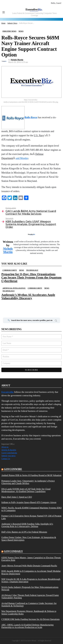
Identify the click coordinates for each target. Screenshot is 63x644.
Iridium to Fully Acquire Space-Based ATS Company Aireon (29, 502)
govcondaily (13, 551)
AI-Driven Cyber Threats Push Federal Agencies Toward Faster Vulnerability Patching (30, 597)
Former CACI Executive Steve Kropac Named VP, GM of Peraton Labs (31, 517)
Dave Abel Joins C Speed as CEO (17, 497)
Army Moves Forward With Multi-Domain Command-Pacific (29, 566)
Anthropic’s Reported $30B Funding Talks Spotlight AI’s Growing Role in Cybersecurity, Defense (27, 525)
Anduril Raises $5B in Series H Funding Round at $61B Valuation (31, 475)
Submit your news (8, 456)
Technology (32, 270)
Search (56, 321)
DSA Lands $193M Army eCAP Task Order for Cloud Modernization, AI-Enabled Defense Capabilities (26, 490)
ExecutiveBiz (7, 392)
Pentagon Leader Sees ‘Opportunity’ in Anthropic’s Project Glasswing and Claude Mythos (28, 482)
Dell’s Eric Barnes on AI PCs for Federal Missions (24, 532)
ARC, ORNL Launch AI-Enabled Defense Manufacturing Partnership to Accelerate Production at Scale (27, 626)
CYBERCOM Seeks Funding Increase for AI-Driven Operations (31, 619)
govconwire (13, 469)
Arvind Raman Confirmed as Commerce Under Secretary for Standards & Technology (29, 605)
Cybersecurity (10, 270)
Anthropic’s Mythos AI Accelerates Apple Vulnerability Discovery (28, 296)
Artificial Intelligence (14, 288)
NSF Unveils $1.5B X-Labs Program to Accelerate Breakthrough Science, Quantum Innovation (31, 580)
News (21, 270)
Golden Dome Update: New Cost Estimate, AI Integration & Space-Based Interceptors (29, 539)
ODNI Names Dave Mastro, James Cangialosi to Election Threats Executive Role (31, 559)
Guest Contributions (9, 453)
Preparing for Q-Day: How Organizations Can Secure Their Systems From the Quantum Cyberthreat (31, 277)
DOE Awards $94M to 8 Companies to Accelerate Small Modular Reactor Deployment (31, 572)
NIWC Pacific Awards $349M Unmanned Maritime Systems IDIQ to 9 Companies (31, 509)
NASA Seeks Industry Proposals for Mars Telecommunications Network (30, 588)
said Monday (22, 158)
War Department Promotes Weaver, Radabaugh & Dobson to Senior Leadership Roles (29, 612)
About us (5, 447)
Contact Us (6, 459)
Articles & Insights (9, 450)
